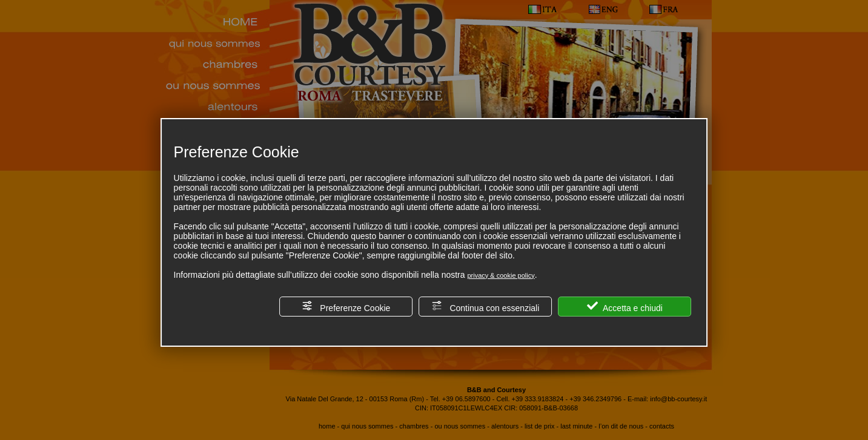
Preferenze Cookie (346, 307)
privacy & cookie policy (501, 275)
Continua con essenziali (486, 307)
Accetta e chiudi (625, 307)
